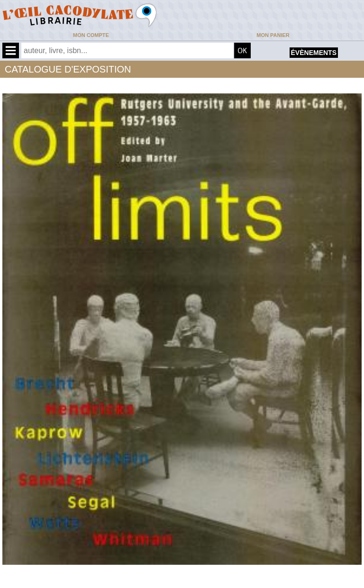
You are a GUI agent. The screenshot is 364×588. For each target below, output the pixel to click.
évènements (314, 53)
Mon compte (91, 35)
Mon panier (273, 35)
